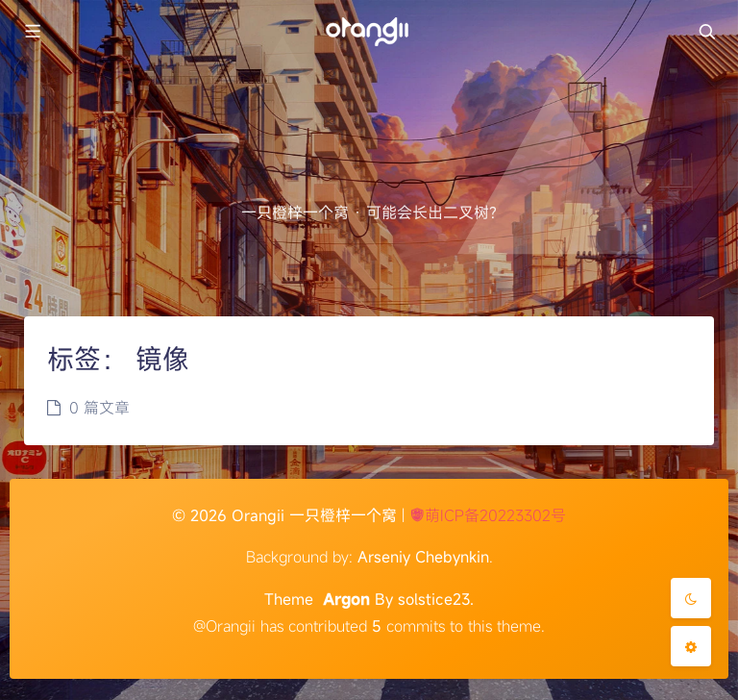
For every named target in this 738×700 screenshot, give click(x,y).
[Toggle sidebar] (32, 32)
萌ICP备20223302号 (488, 515)
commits (408, 626)
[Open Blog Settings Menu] (691, 646)
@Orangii (224, 626)
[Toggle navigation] (706, 32)
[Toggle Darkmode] (691, 598)
